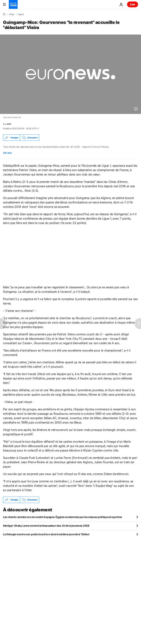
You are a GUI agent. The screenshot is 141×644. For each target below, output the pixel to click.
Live (133, 4)
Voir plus (7, 153)
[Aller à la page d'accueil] (13, 4)
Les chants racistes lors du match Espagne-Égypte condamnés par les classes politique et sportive (62, 517)
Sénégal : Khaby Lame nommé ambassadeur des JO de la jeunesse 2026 (46, 526)
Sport (21, 14)
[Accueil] (4, 14)
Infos (12, 14)
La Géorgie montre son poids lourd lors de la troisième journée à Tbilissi (46, 534)
